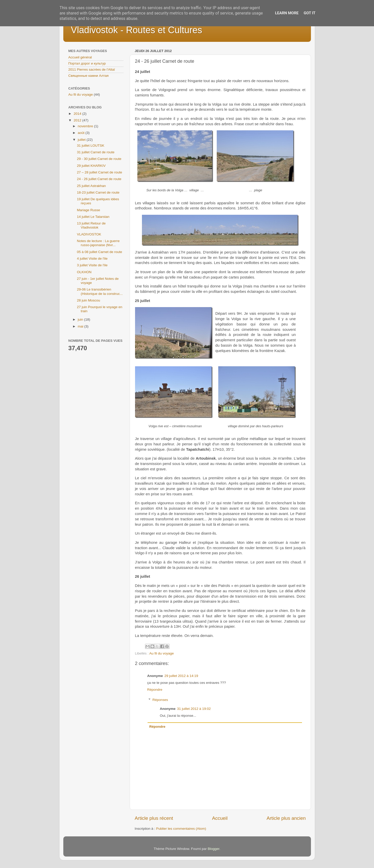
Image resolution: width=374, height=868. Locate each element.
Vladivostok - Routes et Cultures (137, 30)
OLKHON (84, 272)
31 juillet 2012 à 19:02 (194, 709)
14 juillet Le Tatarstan (93, 217)
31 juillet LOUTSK (91, 146)
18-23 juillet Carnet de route (98, 192)
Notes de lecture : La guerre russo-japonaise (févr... (98, 243)
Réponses (160, 700)
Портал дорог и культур (87, 63)
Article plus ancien (286, 818)
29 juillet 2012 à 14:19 (181, 676)
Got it (309, 13)
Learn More (287, 13)
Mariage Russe (88, 210)
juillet (82, 140)
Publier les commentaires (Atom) (181, 829)
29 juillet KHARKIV (91, 166)
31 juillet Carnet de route (96, 152)
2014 (78, 114)
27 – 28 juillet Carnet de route (99, 172)
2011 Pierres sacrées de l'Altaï (92, 70)
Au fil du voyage (162, 653)
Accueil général (80, 57)
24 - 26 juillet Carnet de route (99, 179)
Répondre (155, 690)
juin (81, 319)
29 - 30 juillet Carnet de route (99, 159)
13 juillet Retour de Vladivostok (91, 225)
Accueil (220, 818)
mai (81, 326)
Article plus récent (154, 818)
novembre (86, 126)
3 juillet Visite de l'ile (92, 265)
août (82, 133)
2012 (78, 120)
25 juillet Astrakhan (91, 186)
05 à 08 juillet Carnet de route (99, 252)
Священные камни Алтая (89, 76)
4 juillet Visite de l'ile (92, 259)
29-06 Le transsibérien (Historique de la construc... (100, 291)
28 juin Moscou (88, 300)
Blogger (214, 849)
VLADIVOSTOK (89, 234)
